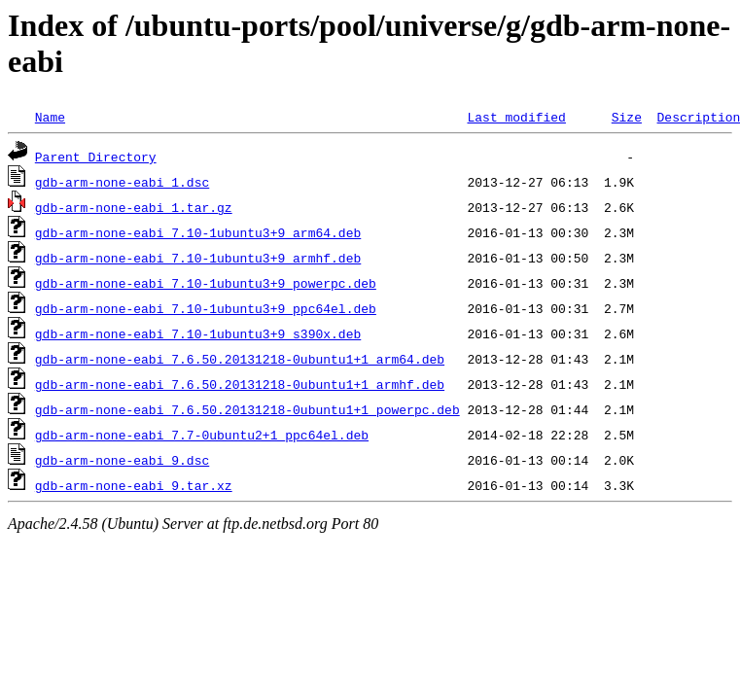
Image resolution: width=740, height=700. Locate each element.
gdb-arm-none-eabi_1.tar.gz (134, 207)
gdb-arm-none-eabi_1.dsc (122, 182)
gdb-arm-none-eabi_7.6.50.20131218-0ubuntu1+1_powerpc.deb (247, 409)
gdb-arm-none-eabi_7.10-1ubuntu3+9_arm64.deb (198, 232)
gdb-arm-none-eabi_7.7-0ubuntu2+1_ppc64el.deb (202, 435)
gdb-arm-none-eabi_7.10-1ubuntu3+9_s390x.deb (198, 333)
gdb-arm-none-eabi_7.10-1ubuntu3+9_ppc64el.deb (206, 308)
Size (627, 117)
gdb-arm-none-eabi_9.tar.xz (134, 485)
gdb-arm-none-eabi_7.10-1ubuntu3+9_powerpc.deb (206, 283)
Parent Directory (96, 157)
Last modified (516, 117)
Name (50, 117)
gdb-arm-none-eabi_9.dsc (122, 460)
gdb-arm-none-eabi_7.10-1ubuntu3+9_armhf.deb (198, 258)
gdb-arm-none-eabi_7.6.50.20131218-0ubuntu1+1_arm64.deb (240, 359)
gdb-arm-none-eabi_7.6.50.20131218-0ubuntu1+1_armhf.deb (240, 384)
